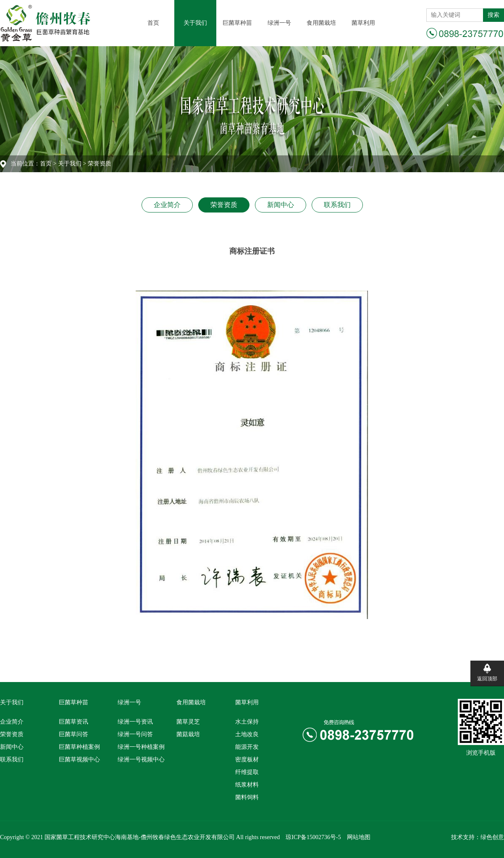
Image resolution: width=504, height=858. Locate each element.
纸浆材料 (247, 785)
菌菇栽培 (188, 734)
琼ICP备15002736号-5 (313, 837)
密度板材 (247, 760)
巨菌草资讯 (73, 722)
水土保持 (247, 722)
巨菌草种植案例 (79, 747)
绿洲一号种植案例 (141, 747)
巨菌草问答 (73, 734)
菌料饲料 (247, 797)
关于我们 (195, 23)
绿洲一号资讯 (135, 722)
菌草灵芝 (188, 722)
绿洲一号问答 (135, 734)
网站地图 (359, 837)
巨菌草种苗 (237, 23)
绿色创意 (492, 837)
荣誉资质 (224, 205)
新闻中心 (281, 205)
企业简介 (167, 205)
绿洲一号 (279, 23)
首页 (153, 23)
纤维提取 (247, 772)
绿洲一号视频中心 (141, 760)
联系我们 (337, 205)
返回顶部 (487, 679)
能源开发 (247, 747)
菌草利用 (363, 23)
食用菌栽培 (321, 23)
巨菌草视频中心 (79, 760)
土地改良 (247, 734)
